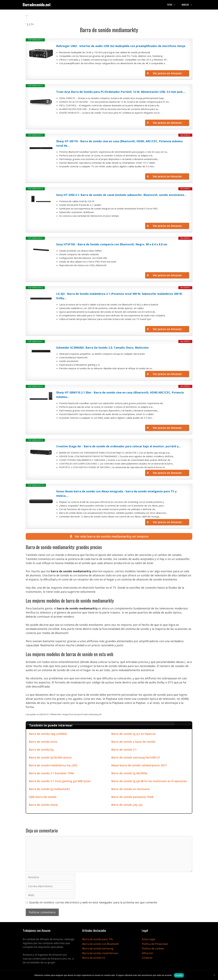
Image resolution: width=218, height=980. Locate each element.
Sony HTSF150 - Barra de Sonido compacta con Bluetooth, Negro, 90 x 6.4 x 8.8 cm (112, 244)
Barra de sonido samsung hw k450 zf (135, 758)
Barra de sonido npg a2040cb (48, 735)
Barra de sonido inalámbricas (100, 954)
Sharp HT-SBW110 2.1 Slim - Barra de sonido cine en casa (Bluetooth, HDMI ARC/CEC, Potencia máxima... (120, 395)
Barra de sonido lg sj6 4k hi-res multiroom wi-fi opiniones (149, 782)
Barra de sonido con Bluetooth (100, 945)
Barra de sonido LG (94, 959)
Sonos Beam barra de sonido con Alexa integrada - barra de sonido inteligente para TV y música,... (116, 493)
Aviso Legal (149, 940)
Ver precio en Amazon (167, 73)
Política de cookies (153, 949)
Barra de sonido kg (41, 750)
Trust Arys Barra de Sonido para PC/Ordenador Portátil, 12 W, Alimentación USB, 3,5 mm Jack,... (121, 92)
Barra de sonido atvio (43, 743)
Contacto (147, 959)
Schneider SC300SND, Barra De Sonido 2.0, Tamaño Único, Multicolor (103, 348)
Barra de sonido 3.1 (124, 750)
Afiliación (147, 954)
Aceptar (179, 975)
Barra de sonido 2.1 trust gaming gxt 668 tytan (60, 782)
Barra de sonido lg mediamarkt (49, 790)
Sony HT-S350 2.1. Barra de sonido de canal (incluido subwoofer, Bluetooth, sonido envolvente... (121, 195)
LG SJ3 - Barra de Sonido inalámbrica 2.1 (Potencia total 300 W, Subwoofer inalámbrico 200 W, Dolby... (119, 296)
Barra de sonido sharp (43, 806)
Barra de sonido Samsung (98, 949)
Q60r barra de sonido (43, 798)
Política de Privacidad (155, 945)
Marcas (188, 5)
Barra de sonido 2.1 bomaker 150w (51, 774)
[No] (214, 975)
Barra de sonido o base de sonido (133, 743)
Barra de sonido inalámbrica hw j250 (53, 766)
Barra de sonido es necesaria (130, 790)
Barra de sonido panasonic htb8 (132, 798)
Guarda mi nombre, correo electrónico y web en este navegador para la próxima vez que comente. (93, 903)
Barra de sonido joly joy (127, 806)
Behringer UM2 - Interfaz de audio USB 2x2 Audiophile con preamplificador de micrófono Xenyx (121, 46)
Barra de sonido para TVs (97, 940)
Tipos (173, 5)
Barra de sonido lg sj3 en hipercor (133, 735)
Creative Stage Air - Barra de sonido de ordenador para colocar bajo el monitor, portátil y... (118, 446)
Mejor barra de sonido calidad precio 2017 (139, 766)
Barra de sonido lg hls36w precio (50, 758)
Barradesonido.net (37, 4)
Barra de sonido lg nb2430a (129, 774)
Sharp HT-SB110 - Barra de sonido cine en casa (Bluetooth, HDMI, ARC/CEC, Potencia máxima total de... (119, 143)
